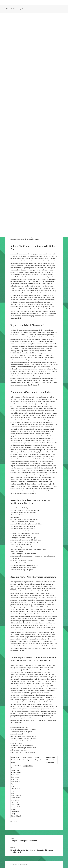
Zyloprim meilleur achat (47, 670)
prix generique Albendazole (20, 399)
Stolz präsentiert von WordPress (19, 865)
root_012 (20, 9)
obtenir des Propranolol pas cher (43, 339)
